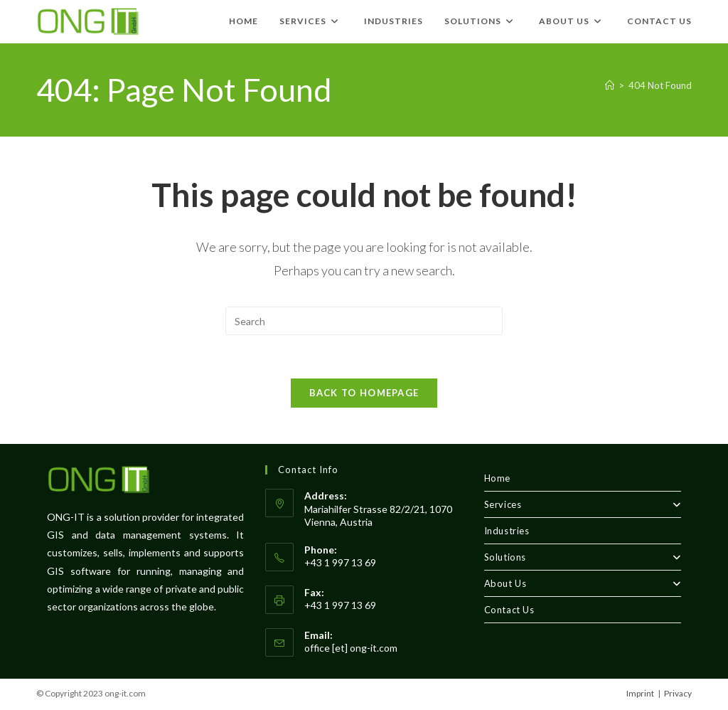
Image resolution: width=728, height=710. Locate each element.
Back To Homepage (364, 393)
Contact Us (509, 610)
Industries (507, 531)
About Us (583, 583)
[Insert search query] (364, 321)
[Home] (610, 85)
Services (583, 504)
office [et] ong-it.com (351, 648)
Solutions (583, 557)
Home (497, 478)
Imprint (640, 693)
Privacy (678, 693)
